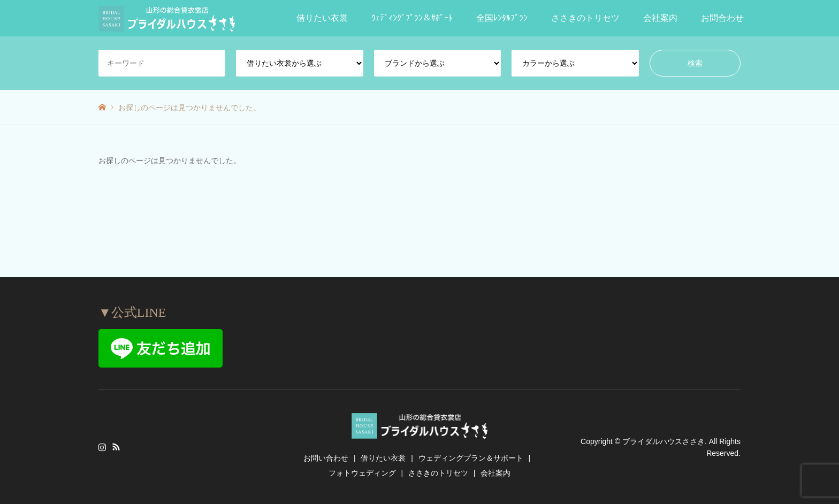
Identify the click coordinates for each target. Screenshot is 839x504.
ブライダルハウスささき (663, 441)
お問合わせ (722, 18)
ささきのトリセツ (585, 18)
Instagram (102, 447)
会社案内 (660, 18)
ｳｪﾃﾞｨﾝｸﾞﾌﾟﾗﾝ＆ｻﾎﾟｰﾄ (412, 18)
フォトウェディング (362, 473)
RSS (116, 447)
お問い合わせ (326, 458)
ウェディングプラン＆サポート (471, 458)
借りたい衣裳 (322, 18)
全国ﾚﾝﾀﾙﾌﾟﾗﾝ (502, 18)
